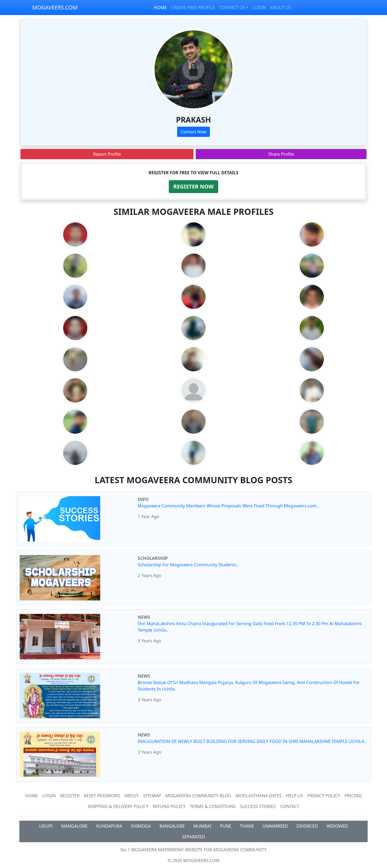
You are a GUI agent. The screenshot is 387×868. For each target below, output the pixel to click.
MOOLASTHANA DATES (258, 796)
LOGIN (259, 8)
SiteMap (152, 796)
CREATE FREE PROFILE (193, 8)
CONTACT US (232, 8)
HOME (160, 8)
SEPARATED (193, 837)
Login (49, 796)
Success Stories (258, 806)
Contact (290, 806)
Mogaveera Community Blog (198, 796)
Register (70, 796)
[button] (193, 187)
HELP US (294, 796)
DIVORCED (307, 826)
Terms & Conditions (213, 806)
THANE (247, 826)
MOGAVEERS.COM (55, 7)
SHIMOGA (141, 826)
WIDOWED (337, 826)
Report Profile (107, 154)
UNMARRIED (275, 826)
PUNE (225, 826)
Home (32, 796)
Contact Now (193, 132)
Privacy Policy (324, 796)
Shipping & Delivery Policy (118, 806)
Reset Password (102, 796)
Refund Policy (169, 806)
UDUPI (46, 826)
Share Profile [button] (281, 154)
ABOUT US (281, 8)
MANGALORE (74, 826)
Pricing (353, 796)
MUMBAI (203, 826)
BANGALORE (172, 826)
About (132, 796)
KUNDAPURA (109, 826)
